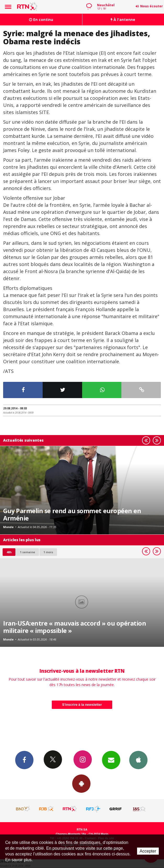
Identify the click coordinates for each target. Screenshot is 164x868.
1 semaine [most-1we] (27, 552)
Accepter (148, 851)
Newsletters (111, 760)
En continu (41, 20)
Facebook (24, 760)
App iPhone (138, 760)
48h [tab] (9, 552)
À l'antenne (123, 20)
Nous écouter (152, 6)
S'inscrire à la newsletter (82, 705)
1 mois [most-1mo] (48, 552)
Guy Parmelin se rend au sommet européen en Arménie (72, 514)
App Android (81, 783)
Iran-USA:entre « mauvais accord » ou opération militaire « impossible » (75, 627)
